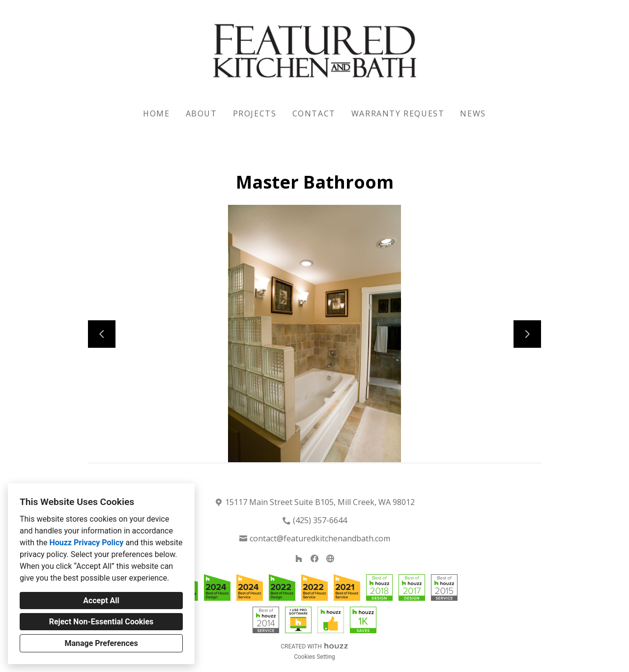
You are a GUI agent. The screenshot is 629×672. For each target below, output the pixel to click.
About (201, 113)
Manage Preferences (101, 643)
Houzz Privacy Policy (86, 543)
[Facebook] (314, 559)
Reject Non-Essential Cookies (101, 622)
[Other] (330, 559)
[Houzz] (299, 559)
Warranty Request (398, 113)
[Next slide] (527, 334)
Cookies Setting (314, 657)
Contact (314, 113)
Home (156, 113)
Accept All (101, 601)
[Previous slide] (102, 334)
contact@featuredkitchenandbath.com (320, 538)
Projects (255, 113)
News (473, 113)
